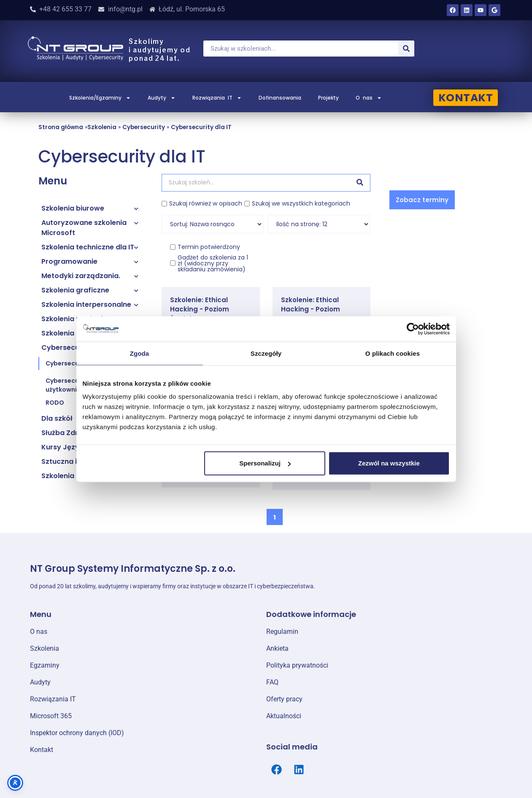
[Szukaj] (406, 49)
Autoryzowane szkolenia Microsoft (84, 228)
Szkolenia (102, 127)
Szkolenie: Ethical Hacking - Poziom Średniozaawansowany (209, 309)
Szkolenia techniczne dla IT (88, 247)
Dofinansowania (280, 98)
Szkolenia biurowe (73, 208)
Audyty (162, 98)
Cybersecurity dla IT (201, 127)
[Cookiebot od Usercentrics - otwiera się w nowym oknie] (413, 329)
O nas (369, 98)
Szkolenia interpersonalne (86, 304)
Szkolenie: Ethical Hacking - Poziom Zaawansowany (311, 309)
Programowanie (69, 261)
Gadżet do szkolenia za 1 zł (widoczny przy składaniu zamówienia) (213, 263)
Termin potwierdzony (209, 247)
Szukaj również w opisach (206, 203)
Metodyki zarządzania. (81, 276)
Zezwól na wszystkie (389, 463)
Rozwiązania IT (217, 98)
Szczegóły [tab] (266, 353)
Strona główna (61, 127)
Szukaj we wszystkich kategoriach (301, 203)
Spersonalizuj (265, 463)
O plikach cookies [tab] (393, 353)
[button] (422, 200)
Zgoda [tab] (140, 353)
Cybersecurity (144, 127)
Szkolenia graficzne (75, 290)
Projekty (328, 98)
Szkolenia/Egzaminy (100, 98)
